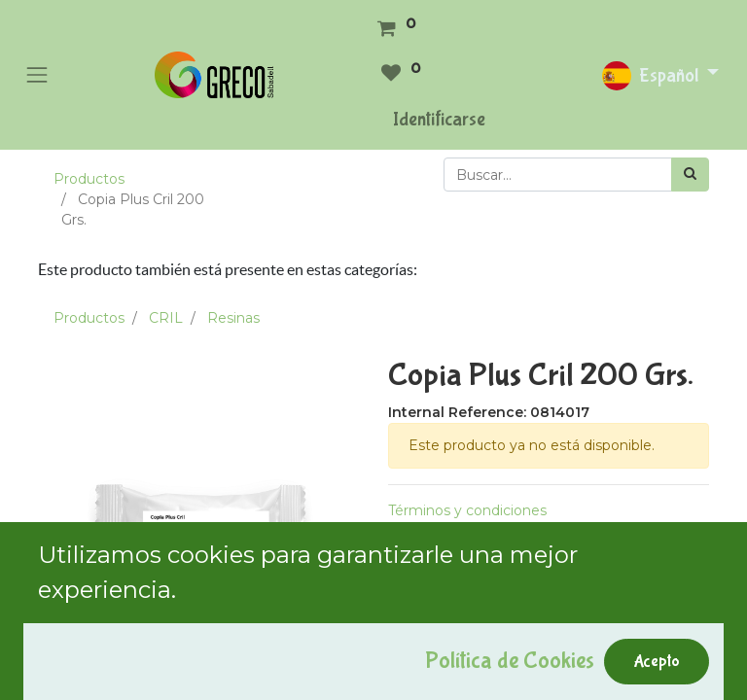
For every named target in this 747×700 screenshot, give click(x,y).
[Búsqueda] (690, 175)
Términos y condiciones (467, 510)
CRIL (166, 318)
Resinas (233, 318)
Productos (89, 179)
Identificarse (439, 119)
